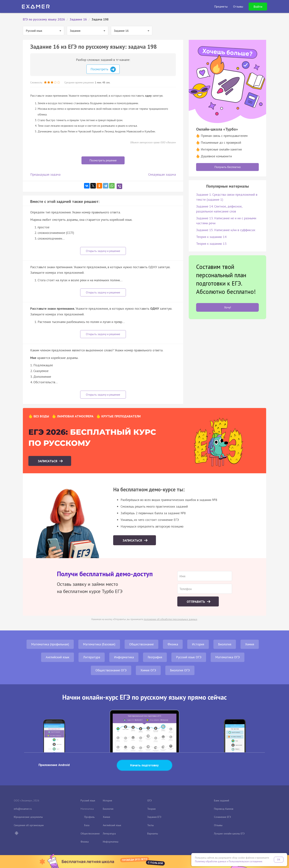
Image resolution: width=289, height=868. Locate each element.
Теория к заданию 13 (211, 244)
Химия (250, 644)
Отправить (196, 602)
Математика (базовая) (99, 644)
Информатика (124, 657)
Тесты (150, 825)
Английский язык (58, 657)
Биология (225, 644)
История (198, 644)
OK (279, 860)
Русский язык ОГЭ (189, 657)
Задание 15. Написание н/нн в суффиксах (226, 230)
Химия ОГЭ (148, 670)
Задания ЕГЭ (154, 817)
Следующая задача (162, 174)
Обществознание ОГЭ (111, 670)
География (155, 657)
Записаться (48, 461)
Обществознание (141, 644)
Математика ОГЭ (228, 657)
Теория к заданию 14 (211, 237)
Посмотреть (103, 69)
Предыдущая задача (45, 174)
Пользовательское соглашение (246, 861)
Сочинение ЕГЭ (222, 817)
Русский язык (88, 800)
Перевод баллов (224, 809)
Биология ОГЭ (180, 670)
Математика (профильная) (50, 644)
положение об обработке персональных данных (170, 619)
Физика (173, 644)
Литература (92, 657)
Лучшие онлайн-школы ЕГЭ (229, 834)
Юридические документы (28, 817)
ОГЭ (149, 800)
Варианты (153, 834)
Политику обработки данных (211, 861)
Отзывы (218, 825)
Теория (151, 809)
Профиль (89, 817)
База (87, 825)
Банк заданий (222, 800)
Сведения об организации (29, 825)
